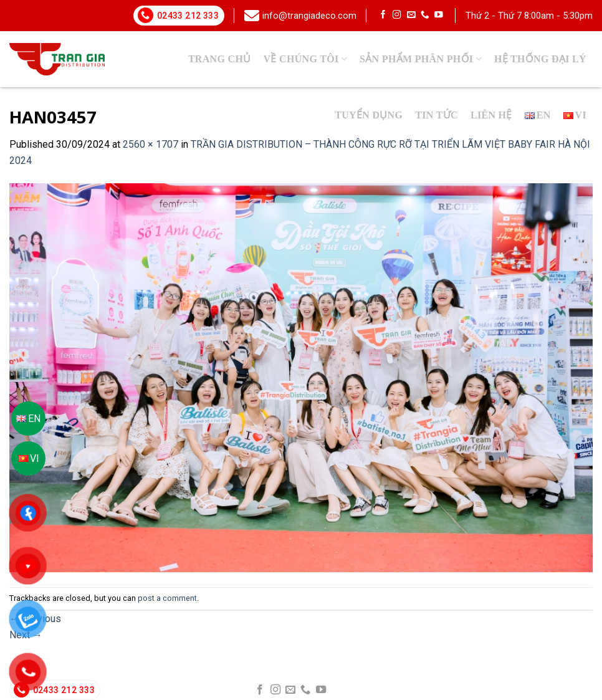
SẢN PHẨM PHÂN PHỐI (421, 59)
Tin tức (437, 115)
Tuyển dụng (369, 115)
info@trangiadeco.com (309, 16)
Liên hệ (491, 115)
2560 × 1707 (150, 144)
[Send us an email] (411, 15)
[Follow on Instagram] (397, 15)
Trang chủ (220, 59)
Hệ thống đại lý (540, 59)
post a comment (167, 598)
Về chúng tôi (306, 59)
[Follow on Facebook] (383, 15)
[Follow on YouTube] (439, 15)
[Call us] (425, 15)
